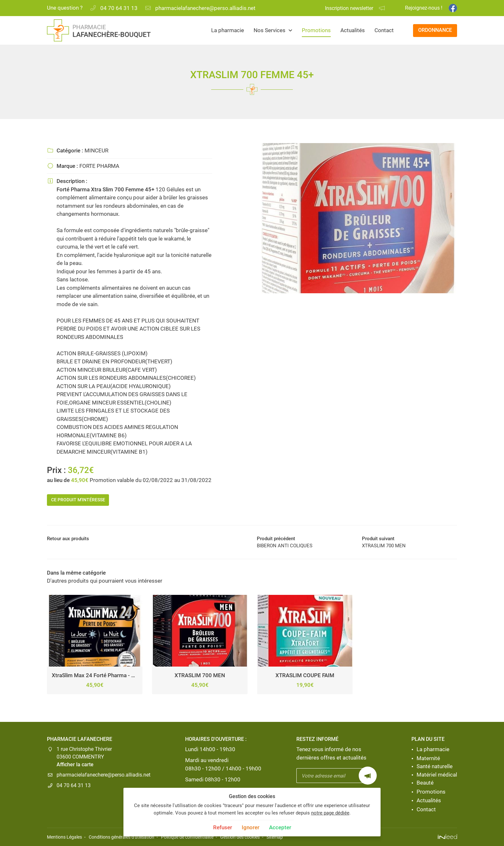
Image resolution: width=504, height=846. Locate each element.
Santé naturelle (435, 767)
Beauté (425, 783)
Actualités (353, 30)
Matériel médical (437, 775)
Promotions (316, 30)
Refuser (223, 827)
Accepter (280, 827)
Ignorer (251, 827)
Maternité (428, 758)
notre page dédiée (330, 813)
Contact (384, 30)
